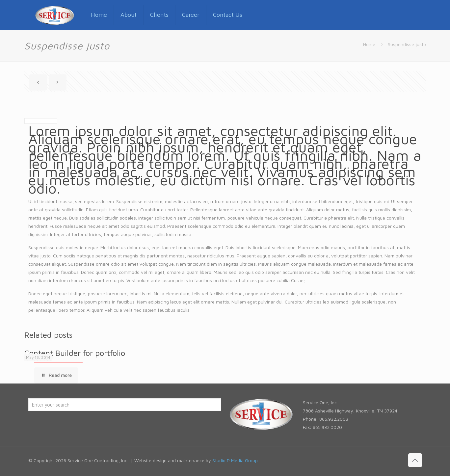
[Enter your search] (125, 405)
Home (369, 44)
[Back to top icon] (415, 460)
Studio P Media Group (235, 460)
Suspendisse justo (407, 44)
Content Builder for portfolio (75, 353)
